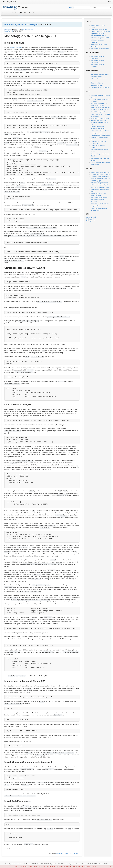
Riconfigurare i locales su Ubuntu (100, 175)
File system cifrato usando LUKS (100, 108)
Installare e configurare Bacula (99, 183)
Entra (110, 2)
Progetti (10, 2)
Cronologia (31, 25)
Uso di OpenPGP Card (97, 106)
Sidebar (5, 21)
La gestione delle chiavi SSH (99, 104)
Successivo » (29, 29)
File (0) (9, 849)
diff (23, 29)
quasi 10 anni (68, 853)
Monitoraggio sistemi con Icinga (100, 187)
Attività (14, 13)
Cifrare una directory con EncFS (100, 177)
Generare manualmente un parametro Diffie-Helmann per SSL (99, 122)
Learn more (92, 866)
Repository (32, 13)
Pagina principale (91, 217)
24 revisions (77, 853)
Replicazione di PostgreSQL (99, 30)
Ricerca (71, 8)
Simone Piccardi (8, 31)
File (25, 13)
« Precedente (7, 29)
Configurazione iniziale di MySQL (100, 32)
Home (5, 2)
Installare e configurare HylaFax (100, 185)
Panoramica (6, 13)
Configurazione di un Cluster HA (100, 172)
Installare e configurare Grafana (100, 48)
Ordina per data (91, 221)
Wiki (20, 13)
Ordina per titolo (91, 219)
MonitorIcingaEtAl (13, 25)
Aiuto (15, 2)
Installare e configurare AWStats (100, 38)
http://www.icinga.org (16, 48)
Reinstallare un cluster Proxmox (100, 87)
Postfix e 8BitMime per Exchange (100, 135)
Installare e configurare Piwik (99, 198)
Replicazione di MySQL (97, 34)
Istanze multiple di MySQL (98, 36)
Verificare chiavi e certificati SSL (100, 118)
